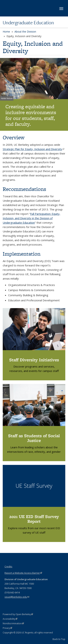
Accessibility (10, 619)
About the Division (25, 32)
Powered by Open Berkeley (18, 614)
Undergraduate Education (28, 22)
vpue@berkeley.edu (17, 597)
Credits (8, 566)
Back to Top (59, 639)
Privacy (7, 628)
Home (6, 32)
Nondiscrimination (13, 623)
